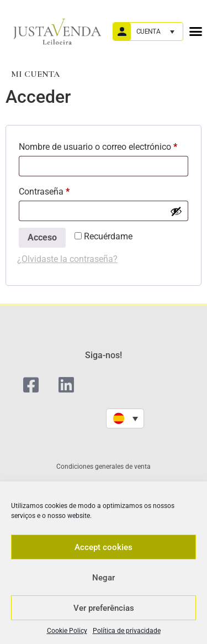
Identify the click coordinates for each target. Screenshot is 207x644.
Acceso (42, 237)
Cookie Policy (67, 631)
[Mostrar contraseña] (176, 211)
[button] (195, 32)
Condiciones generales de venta (104, 467)
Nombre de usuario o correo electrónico (104, 145)
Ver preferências (104, 608)
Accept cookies (104, 547)
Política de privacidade (127, 631)
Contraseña (65, 190)
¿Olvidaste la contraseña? (67, 259)
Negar (104, 578)
